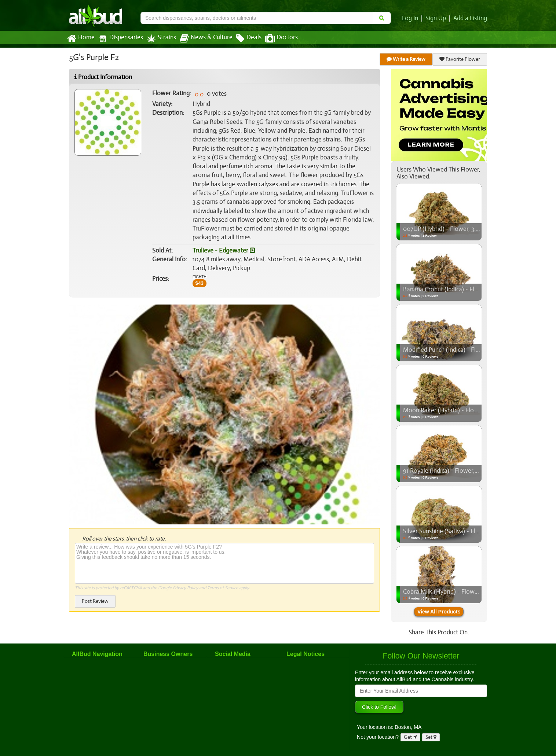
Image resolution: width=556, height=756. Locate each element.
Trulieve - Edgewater (223, 241)
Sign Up (437, 18)
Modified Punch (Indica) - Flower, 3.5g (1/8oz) (462, 350)
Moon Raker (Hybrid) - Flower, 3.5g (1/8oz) (459, 410)
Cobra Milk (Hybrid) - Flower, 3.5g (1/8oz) (457, 592)
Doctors (275, 38)
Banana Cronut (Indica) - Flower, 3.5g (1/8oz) (462, 290)
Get (410, 737)
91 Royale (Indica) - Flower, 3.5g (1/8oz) (454, 471)
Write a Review (406, 59)
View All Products (439, 612)
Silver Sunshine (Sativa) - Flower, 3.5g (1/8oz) (462, 531)
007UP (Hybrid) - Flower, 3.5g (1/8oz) (452, 229)
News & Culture (202, 38)
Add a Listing (471, 18)
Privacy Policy (185, 579)
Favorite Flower (460, 59)
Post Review (95, 592)
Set (431, 737)
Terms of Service (222, 579)
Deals (243, 38)
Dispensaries (119, 38)
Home (81, 38)
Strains (159, 38)
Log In (411, 18)
